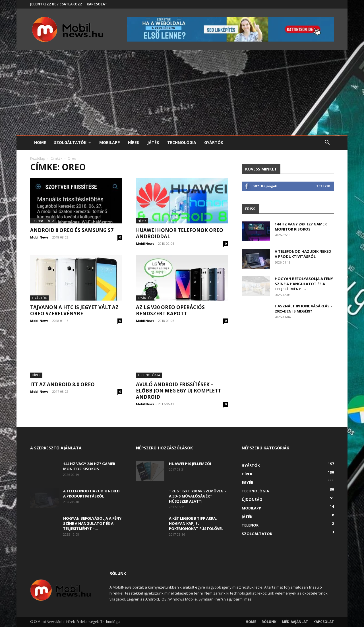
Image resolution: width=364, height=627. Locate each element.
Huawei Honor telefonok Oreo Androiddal (180, 233)
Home (40, 142)
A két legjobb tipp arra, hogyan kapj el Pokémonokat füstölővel (196, 523)
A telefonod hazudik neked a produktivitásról (303, 254)
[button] (327, 143)
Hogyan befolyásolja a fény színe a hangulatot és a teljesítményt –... (304, 284)
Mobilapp (110, 142)
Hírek (134, 142)
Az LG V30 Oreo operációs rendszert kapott (170, 310)
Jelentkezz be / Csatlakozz (56, 4)
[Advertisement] (182, 93)
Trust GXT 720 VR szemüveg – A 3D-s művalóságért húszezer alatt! (198, 496)
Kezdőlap (38, 158)
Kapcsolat (97, 4)
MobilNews (39, 237)
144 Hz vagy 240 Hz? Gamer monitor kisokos (301, 227)
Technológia (182, 142)
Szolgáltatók (73, 142)
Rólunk (269, 622)
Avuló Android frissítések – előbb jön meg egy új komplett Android (178, 391)
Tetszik (323, 186)
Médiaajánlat (295, 622)
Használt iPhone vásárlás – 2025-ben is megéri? (304, 309)
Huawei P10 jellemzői (190, 464)
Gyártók (214, 142)
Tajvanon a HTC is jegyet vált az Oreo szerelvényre (74, 310)
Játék (153, 142)
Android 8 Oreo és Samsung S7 (72, 230)
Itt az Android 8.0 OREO (62, 384)
